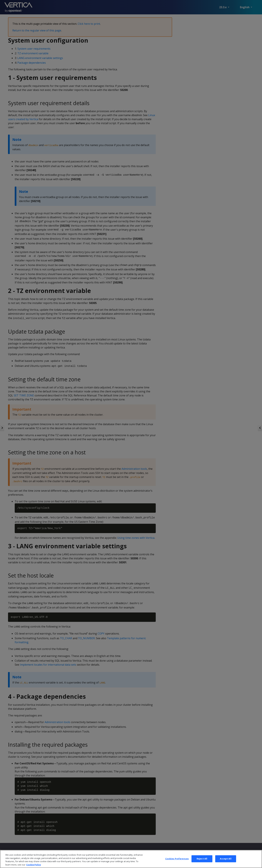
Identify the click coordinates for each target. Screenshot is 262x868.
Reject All (202, 864)
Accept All (226, 864)
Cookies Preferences (177, 864)
